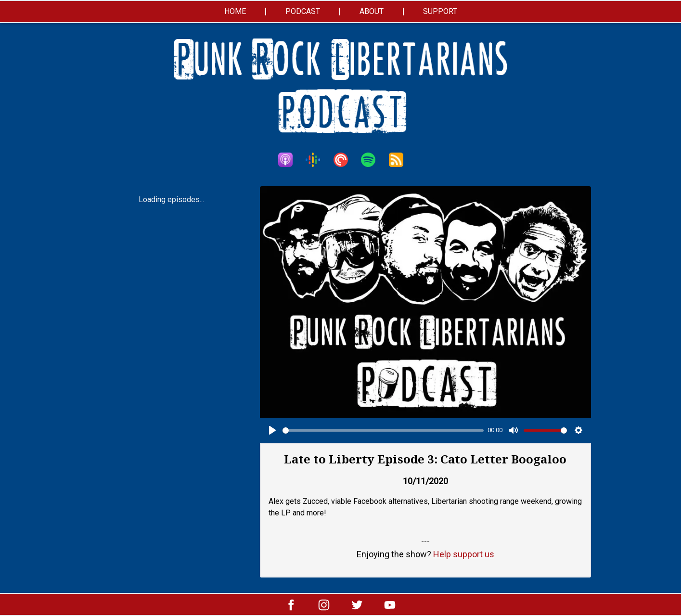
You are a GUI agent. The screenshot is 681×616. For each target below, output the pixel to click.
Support (440, 11)
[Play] (272, 430)
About (372, 11)
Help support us (464, 554)
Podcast (303, 11)
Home (235, 11)
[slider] (383, 430)
